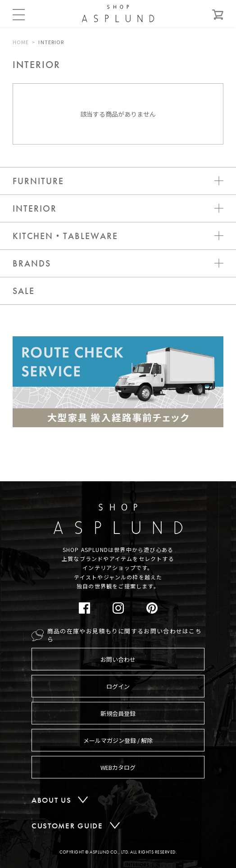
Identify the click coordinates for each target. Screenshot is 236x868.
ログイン (118, 686)
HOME (21, 42)
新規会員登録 (118, 713)
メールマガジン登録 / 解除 (118, 740)
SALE (24, 291)
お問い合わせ (118, 659)
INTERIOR (51, 42)
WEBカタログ (118, 767)
